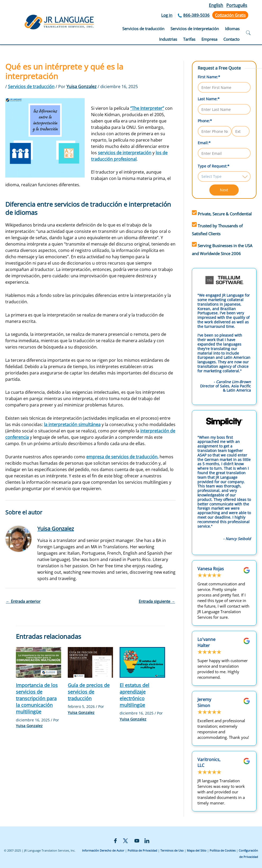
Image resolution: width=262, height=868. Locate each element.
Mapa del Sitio (197, 850)
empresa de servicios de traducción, (122, 457)
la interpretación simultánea (72, 424)
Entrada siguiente (157, 601)
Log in (167, 15)
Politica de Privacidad (142, 850)
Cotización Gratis (230, 15)
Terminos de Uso (172, 850)
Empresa (209, 39)
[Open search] (248, 33)
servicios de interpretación (125, 153)
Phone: (205, 121)
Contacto (231, 39)
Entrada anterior (23, 601)
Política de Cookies (223, 850)
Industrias (168, 39)
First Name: (209, 77)
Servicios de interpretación (195, 29)
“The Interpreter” (147, 108)
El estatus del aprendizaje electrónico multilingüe (134, 695)
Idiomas (232, 29)
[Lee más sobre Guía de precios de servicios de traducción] (90, 662)
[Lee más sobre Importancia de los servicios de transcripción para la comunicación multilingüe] (39, 662)
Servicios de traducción (143, 29)
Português (237, 5)
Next (224, 190)
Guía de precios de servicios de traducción (89, 692)
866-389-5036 (196, 15)
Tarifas (189, 39)
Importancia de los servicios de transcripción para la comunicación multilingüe (37, 699)
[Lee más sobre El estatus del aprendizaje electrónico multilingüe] (142, 662)
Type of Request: (214, 166)
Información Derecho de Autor (103, 850)
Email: (204, 143)
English (216, 5)
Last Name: (209, 99)
